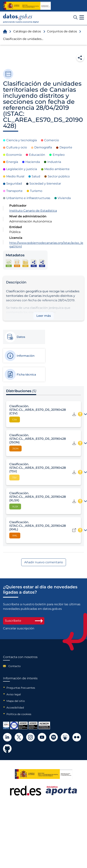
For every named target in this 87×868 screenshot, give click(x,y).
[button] (82, 18)
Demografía (43, 147)
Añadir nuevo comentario (44, 562)
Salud (36, 176)
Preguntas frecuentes (21, 688)
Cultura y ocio (17, 147)
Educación (37, 155)
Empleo (59, 155)
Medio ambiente (57, 169)
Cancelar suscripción (19, 628)
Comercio (52, 140)
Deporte (66, 147)
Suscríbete (24, 621)
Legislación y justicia (22, 169)
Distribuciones (21, 391)
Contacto (14, 666)
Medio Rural (15, 176)
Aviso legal (14, 694)
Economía (14, 155)
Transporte (14, 191)
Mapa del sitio (16, 701)
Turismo (36, 191)
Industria (54, 162)
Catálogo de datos (27, 31)
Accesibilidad (15, 708)
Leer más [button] (44, 316)
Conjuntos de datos (62, 31)
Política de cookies (19, 714)
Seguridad (14, 184)
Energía (12, 162)
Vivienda (64, 198)
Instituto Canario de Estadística (33, 211)
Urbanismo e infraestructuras (28, 198)
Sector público (59, 176)
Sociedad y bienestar (45, 184)
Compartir (80, 58)
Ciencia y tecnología (22, 140)
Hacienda (33, 162)
